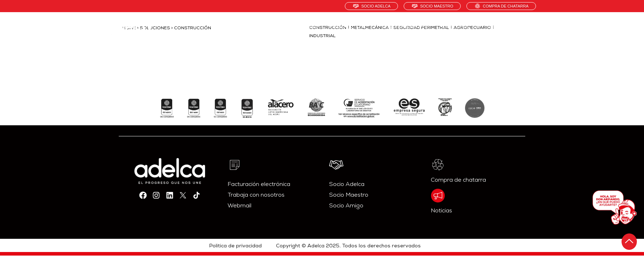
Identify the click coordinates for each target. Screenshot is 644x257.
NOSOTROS (302, 27)
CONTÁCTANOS (510, 27)
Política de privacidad (236, 246)
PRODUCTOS (350, 26)
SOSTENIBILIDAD (405, 27)
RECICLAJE (459, 26)
